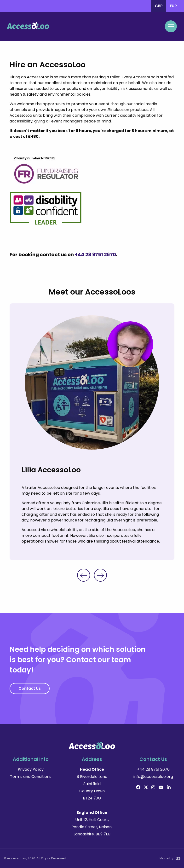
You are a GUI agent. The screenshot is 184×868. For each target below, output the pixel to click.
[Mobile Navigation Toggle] (171, 26)
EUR (173, 6)
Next (100, 575)
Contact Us (30, 688)
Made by (170, 858)
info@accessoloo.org (153, 777)
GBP (159, 6)
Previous (84, 575)
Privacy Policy (31, 769)
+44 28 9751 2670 (95, 255)
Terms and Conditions (31, 777)
